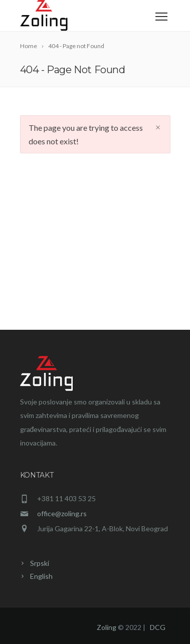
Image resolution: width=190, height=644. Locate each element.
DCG (158, 627)
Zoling (107, 627)
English (41, 576)
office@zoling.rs (62, 513)
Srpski (40, 563)
